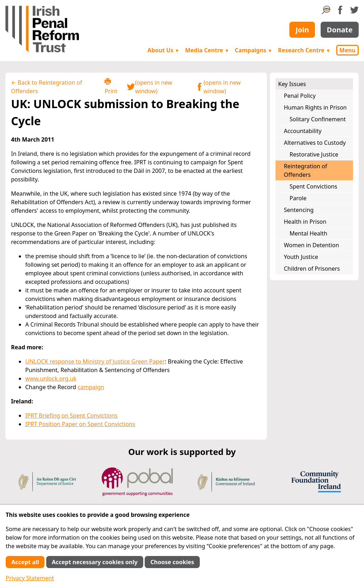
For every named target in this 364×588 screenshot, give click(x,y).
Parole (298, 198)
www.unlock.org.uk (51, 378)
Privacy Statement (30, 578)
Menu (347, 50)
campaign (91, 387)
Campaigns (254, 50)
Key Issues (292, 84)
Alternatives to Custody (315, 143)
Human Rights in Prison (315, 107)
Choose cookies (172, 562)
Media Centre (207, 50)
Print (111, 87)
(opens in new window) (149, 87)
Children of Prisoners (312, 269)
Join (302, 30)
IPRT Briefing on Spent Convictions (71, 415)
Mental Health (309, 233)
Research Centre (304, 50)
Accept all (25, 562)
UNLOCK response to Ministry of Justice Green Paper (95, 361)
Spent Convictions (314, 186)
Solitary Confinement (318, 119)
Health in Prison (305, 222)
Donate (340, 30)
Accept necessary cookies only (95, 562)
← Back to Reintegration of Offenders (47, 87)
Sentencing (299, 210)
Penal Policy (300, 96)
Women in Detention (312, 245)
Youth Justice (301, 257)
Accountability (303, 131)
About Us (164, 50)
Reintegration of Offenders (306, 170)
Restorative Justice (314, 154)
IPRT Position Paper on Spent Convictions (80, 424)
